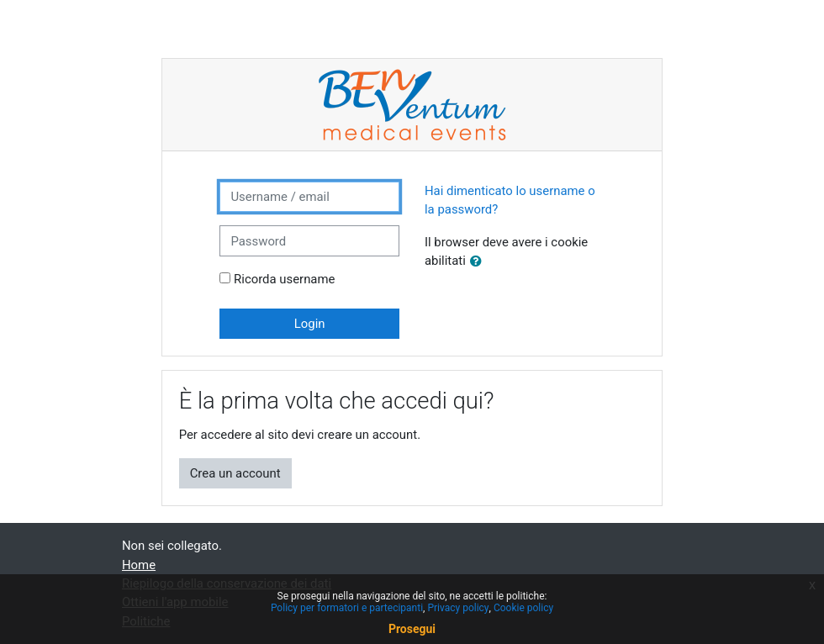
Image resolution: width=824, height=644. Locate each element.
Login (310, 324)
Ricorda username (284, 279)
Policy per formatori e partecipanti (347, 608)
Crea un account (235, 473)
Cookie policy (523, 608)
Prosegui (412, 629)
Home (139, 565)
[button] (479, 261)
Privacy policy (458, 608)
